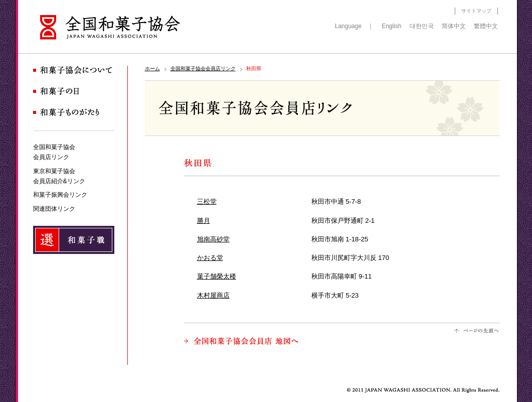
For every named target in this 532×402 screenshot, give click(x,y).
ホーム (152, 69)
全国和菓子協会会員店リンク (203, 69)
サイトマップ (476, 11)
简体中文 (454, 26)
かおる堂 (210, 258)
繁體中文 (486, 26)
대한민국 (422, 26)
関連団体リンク (54, 209)
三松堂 (207, 202)
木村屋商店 (213, 295)
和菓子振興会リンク (60, 195)
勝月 (204, 221)
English (391, 26)
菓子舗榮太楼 (217, 276)
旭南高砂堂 (213, 239)
